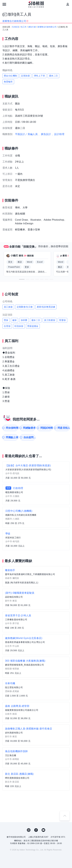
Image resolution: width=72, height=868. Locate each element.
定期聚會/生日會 (25, 307)
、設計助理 (58, 134)
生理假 (7, 326)
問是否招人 (64, 428)
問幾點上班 (12, 437)
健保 (15, 320)
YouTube (43, 830)
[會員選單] (68, 4)
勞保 (6, 320)
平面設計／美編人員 (26, 134)
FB (36, 830)
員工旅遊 (8, 307)
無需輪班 (8, 82)
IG (29, 830)
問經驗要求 (29, 428)
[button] (22, 279)
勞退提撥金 (33, 326)
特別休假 (19, 326)
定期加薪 (25, 76)
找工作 (24, 27)
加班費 (24, 320)
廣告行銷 (32, 27)
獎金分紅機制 (10, 76)
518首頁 (16, 27)
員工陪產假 (50, 320)
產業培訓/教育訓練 (46, 307)
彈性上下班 (39, 76)
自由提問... (29, 437)
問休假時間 (12, 428)
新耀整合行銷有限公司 (47, 27)
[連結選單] (4, 4)
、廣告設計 (45, 134)
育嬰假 (62, 320)
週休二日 (53, 76)
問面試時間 (46, 428)
